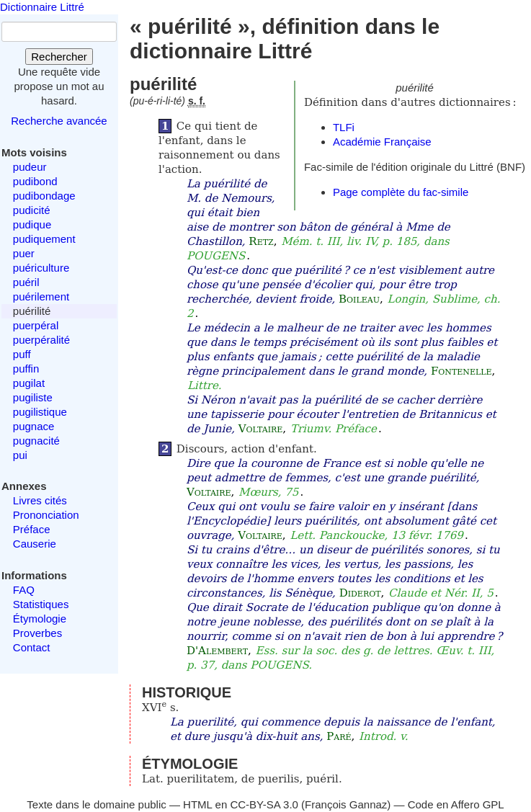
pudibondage (44, 196)
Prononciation (46, 515)
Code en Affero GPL (456, 804)
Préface (32, 529)
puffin (26, 369)
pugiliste (33, 397)
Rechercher (59, 57)
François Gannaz (346, 804)
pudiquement (44, 239)
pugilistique (40, 412)
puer (24, 253)
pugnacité (36, 441)
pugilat (29, 383)
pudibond (35, 181)
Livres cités (40, 500)
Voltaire (261, 429)
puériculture (41, 268)
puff (22, 354)
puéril (26, 282)
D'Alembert (217, 651)
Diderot (360, 593)
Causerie (35, 544)
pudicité (32, 210)
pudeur (30, 167)
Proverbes (37, 633)
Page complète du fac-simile (401, 192)
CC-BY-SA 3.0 (264, 804)
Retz (261, 241)
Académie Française (382, 142)
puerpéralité (41, 340)
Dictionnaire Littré (42, 7)
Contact (32, 647)
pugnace (34, 426)
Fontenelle (461, 371)
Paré (339, 736)
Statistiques (41, 604)
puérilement (41, 296)
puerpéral (36, 325)
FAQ (24, 590)
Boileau (359, 299)
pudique (32, 224)
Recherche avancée (59, 121)
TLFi (344, 127)
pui (20, 455)
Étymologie (40, 619)
